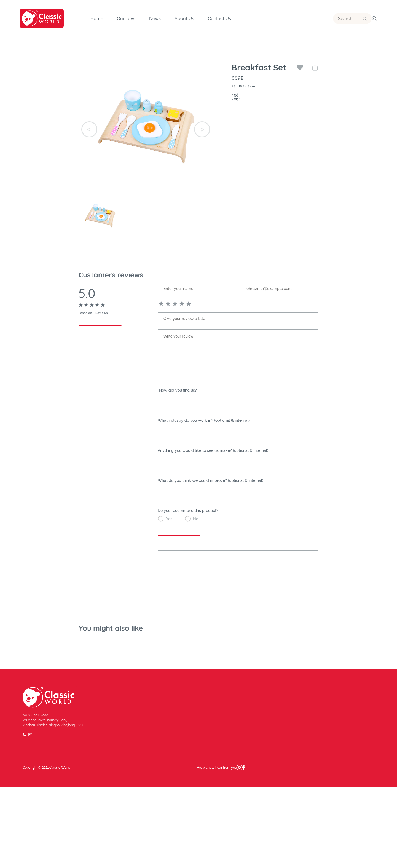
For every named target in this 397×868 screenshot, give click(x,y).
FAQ (371, 849)
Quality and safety (173, 814)
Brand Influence (263, 801)
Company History (172, 801)
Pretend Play (136, 50)
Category (110, 50)
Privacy (354, 849)
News (254, 788)
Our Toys (88, 50)
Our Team (257, 814)
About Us (165, 788)
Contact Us (347, 788)
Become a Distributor (355, 801)
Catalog (344, 814)
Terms (334, 849)
